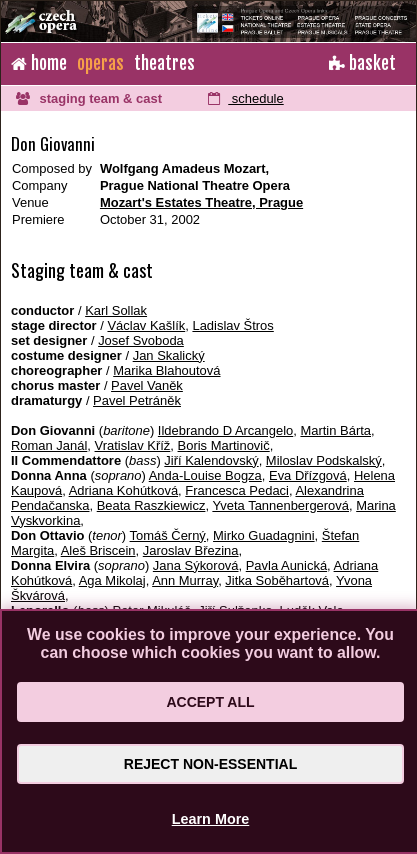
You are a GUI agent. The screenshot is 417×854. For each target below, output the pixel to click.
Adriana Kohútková (123, 490)
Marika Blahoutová (166, 370)
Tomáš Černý (168, 535)
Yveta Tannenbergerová (280, 505)
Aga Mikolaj (112, 580)
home (39, 63)
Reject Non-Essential (210, 764)
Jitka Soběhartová (277, 580)
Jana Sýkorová (196, 565)
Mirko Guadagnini (264, 535)
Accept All (210, 702)
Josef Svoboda (141, 340)
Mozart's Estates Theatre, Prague (201, 202)
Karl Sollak (116, 310)
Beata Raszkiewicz (151, 505)
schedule (245, 98)
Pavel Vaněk (147, 385)
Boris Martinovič (224, 445)
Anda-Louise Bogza (205, 475)
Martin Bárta (335, 430)
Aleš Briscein (98, 550)
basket (362, 63)
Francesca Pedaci (237, 490)
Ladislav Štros (232, 325)
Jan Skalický (169, 355)
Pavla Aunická (286, 565)
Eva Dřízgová (308, 475)
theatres (164, 63)
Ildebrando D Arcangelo (225, 430)
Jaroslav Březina (191, 550)
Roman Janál (49, 445)
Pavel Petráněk (137, 400)
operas (100, 63)
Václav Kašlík (146, 325)
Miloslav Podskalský (324, 460)
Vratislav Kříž (133, 445)
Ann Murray (185, 580)
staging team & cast (89, 98)
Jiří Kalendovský (211, 460)
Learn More (211, 819)
